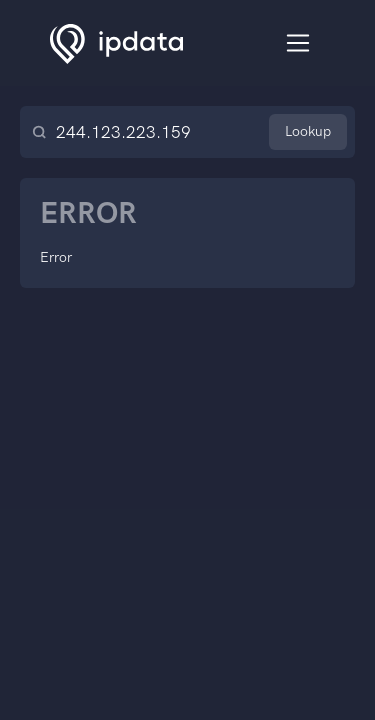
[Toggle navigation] (298, 43)
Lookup (308, 131)
